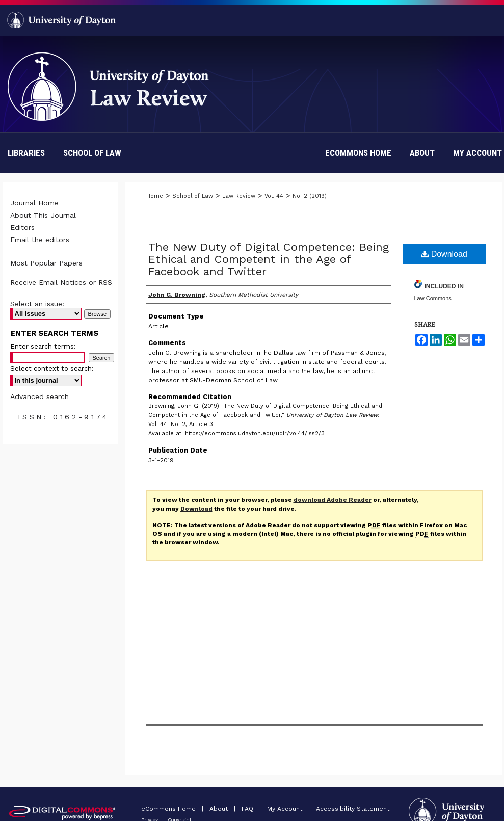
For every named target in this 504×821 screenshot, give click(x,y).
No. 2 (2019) (310, 196)
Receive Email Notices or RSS (61, 282)
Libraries (26, 153)
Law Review (239, 196)
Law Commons (433, 298)
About (220, 809)
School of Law (92, 153)
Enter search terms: (43, 346)
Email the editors (40, 240)
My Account (286, 809)
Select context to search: (52, 369)
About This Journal (43, 215)
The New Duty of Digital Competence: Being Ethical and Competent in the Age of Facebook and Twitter (269, 259)
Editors (22, 227)
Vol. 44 (274, 196)
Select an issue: (37, 304)
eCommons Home (169, 809)
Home (155, 196)
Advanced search (39, 396)
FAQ (248, 809)
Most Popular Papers (46, 263)
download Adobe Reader (333, 500)
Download (444, 254)
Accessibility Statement (353, 809)
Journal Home (34, 203)
